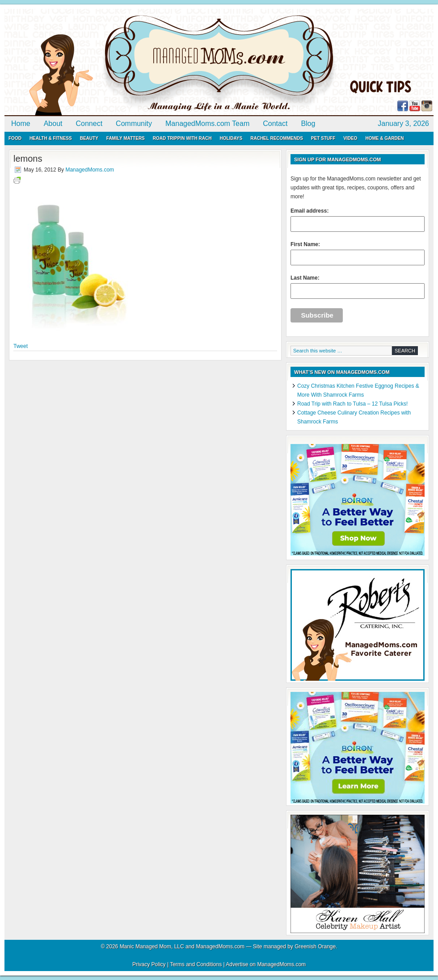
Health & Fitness (51, 138)
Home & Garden (384, 138)
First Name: (358, 253)
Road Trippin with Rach (182, 138)
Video (350, 138)
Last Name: (358, 287)
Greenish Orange (315, 946)
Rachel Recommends (277, 138)
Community (134, 124)
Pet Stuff (323, 138)
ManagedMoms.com (107, 63)
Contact (275, 124)
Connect (89, 124)
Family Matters (126, 138)
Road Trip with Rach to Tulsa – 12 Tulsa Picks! (352, 404)
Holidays (231, 138)
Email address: (358, 220)
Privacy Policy (149, 964)
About (53, 124)
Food (15, 138)
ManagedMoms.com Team (207, 124)
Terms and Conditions (196, 964)
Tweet (21, 346)
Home (21, 124)
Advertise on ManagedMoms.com (266, 964)
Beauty (89, 138)
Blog (308, 124)
